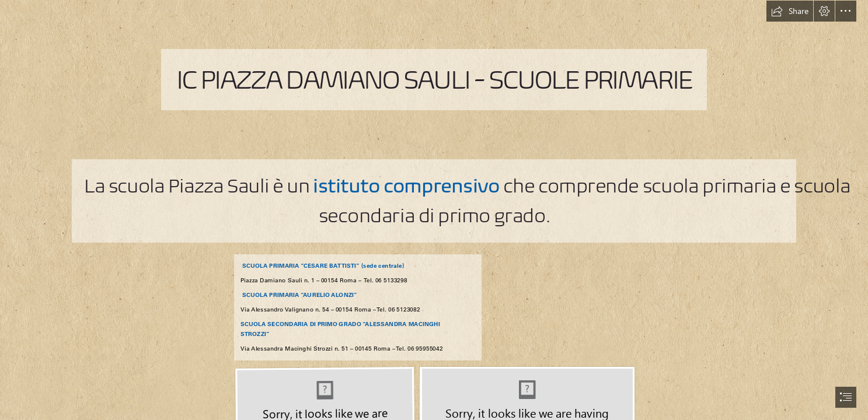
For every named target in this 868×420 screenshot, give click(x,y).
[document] (434, 210)
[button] (790, 11)
